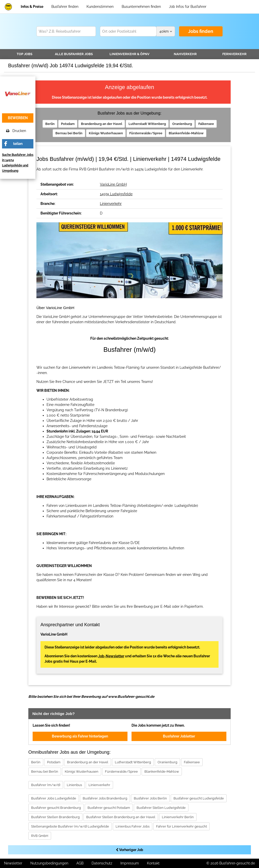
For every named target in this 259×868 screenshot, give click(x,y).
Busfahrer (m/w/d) (46, 785)
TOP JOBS (25, 54)
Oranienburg (182, 124)
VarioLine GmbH (113, 184)
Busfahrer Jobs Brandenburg (105, 798)
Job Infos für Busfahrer (188, 7)
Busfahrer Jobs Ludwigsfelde (54, 798)
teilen (18, 144)
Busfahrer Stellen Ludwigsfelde (161, 808)
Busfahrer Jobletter (179, 736)
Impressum (130, 863)
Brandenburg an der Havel (102, 124)
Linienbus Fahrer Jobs (133, 826)
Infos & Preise (32, 7)
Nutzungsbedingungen (49, 863)
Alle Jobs (74, 54)
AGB (80, 863)
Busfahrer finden (65, 7)
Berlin (50, 124)
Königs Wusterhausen (106, 133)
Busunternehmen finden (141, 7)
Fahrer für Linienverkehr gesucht (181, 826)
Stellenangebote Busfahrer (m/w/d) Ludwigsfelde (70, 826)
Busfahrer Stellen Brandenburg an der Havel (121, 817)
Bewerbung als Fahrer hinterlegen (80, 736)
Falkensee (206, 124)
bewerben (18, 118)
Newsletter (13, 863)
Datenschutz (102, 863)
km (166, 31)
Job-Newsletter (111, 656)
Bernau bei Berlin (69, 133)
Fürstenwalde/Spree (146, 133)
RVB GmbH (40, 836)
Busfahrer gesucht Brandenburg (56, 808)
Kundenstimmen (100, 7)
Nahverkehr (185, 54)
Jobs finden (201, 31)
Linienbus (74, 785)
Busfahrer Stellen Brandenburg (55, 817)
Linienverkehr (129, 54)
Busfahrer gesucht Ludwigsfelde (199, 798)
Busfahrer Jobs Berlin (150, 798)
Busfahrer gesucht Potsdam (109, 808)
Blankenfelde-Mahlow (186, 133)
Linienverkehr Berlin (178, 817)
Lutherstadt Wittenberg (147, 124)
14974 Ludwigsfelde (116, 194)
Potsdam (68, 124)
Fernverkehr (234, 54)
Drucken (16, 131)
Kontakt (153, 863)
